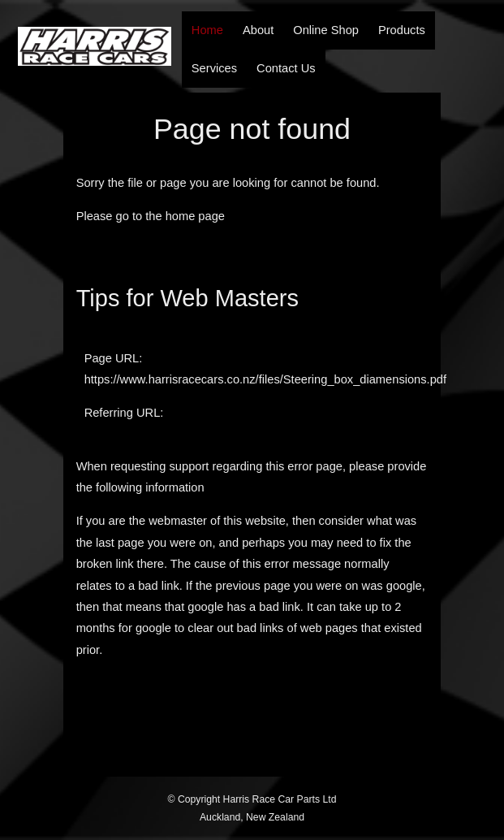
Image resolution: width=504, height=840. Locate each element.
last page (120, 543)
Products (402, 30)
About (258, 30)
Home (207, 30)
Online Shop (326, 30)
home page (195, 216)
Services (214, 68)
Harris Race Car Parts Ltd (280, 799)
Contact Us (286, 68)
